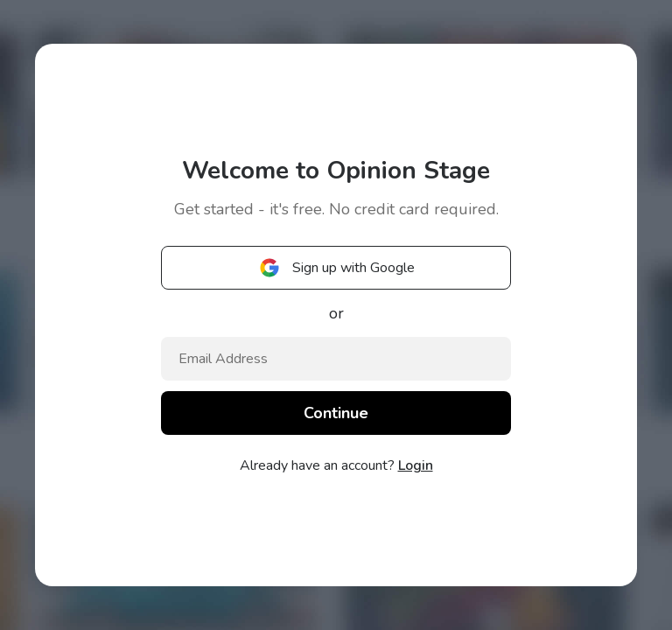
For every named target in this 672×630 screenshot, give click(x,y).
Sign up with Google (336, 268)
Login (416, 465)
